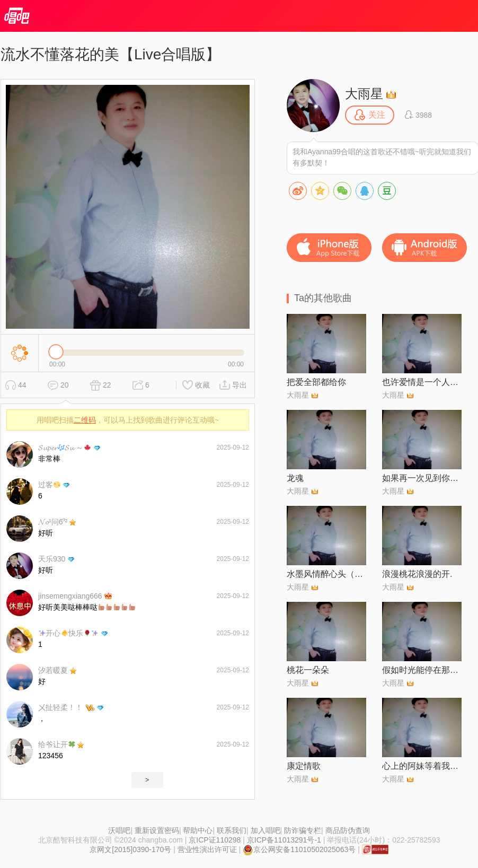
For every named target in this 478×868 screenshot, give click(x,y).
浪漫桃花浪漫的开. (417, 574)
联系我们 (232, 830)
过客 (49, 485)
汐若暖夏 (53, 670)
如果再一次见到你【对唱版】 (422, 478)
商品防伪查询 (348, 830)
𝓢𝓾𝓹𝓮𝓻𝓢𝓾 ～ (64, 448)
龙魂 (295, 478)
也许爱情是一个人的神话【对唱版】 (422, 382)
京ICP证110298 (215, 840)
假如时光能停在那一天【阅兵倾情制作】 (422, 670)
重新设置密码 (157, 830)
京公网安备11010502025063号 (299, 849)
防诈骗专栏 (303, 830)
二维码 (85, 420)
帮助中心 (198, 830)
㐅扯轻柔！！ (60, 707)
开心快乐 (68, 633)
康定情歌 (304, 766)
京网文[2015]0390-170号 (130, 849)
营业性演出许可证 (207, 849)
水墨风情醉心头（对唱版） (326, 574)
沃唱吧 (119, 830)
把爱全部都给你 (316, 382)
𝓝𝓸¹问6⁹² (53, 522)
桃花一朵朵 (308, 670)
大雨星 (364, 94)
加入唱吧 (265, 830)
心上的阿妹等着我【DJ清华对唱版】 (422, 766)
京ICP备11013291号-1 (284, 840)
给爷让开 (57, 744)
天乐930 (52, 559)
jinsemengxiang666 (70, 596)
